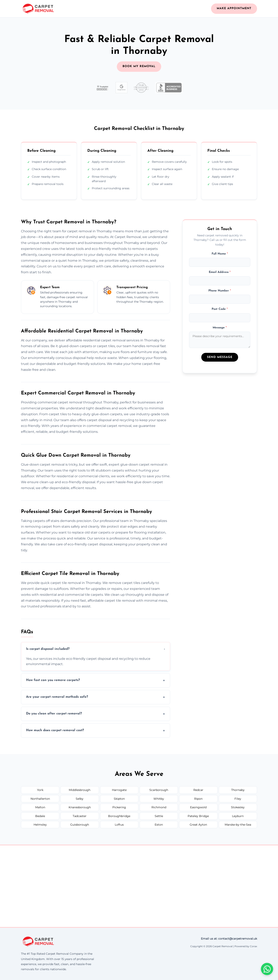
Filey (238, 799)
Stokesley (238, 807)
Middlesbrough (80, 790)
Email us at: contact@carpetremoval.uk (229, 939)
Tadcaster (80, 816)
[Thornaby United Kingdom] (139, 886)
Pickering (119, 807)
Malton (40, 807)
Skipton (119, 799)
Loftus (119, 825)
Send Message (220, 357)
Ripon (198, 799)
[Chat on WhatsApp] (267, 969)
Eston (159, 825)
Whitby (159, 799)
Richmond (159, 807)
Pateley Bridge (198, 816)
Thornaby (238, 790)
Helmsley (40, 825)
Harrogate (119, 790)
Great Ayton (198, 825)
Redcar (198, 790)
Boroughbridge (119, 816)
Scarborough (159, 790)
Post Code (220, 309)
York (40, 790)
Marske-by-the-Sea (238, 825)
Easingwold (198, 807)
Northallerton (40, 799)
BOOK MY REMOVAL (139, 66)
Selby (80, 799)
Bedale (40, 816)
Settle (159, 816)
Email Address (220, 272)
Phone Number (220, 291)
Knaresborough (80, 807)
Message (220, 328)
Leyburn (238, 816)
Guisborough (80, 825)
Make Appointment (234, 8)
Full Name (220, 254)
